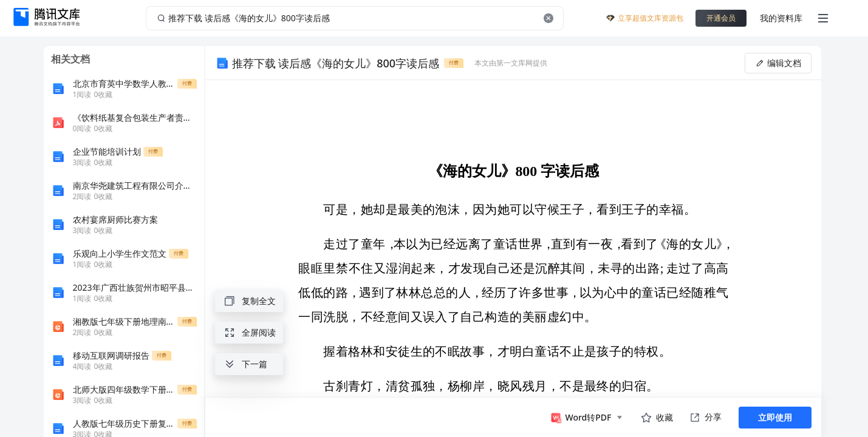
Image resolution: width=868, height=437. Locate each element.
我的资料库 (781, 18)
